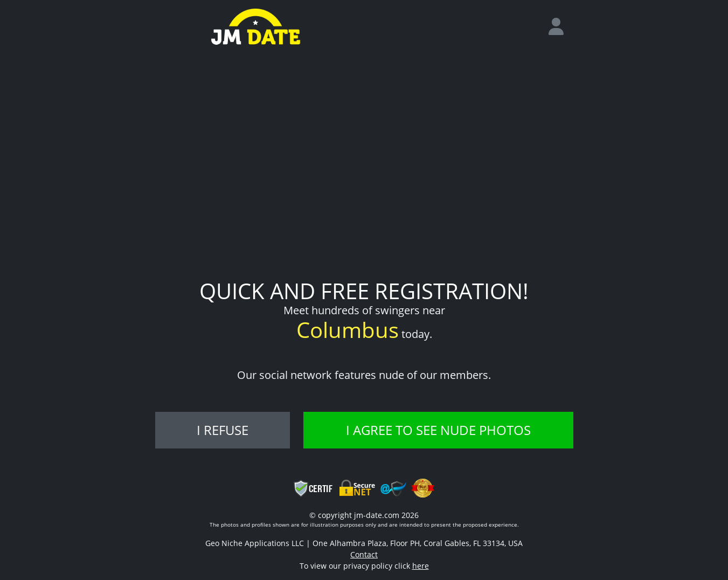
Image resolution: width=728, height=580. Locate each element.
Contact (364, 554)
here (421, 566)
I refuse (223, 430)
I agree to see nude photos (438, 430)
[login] (560, 27)
